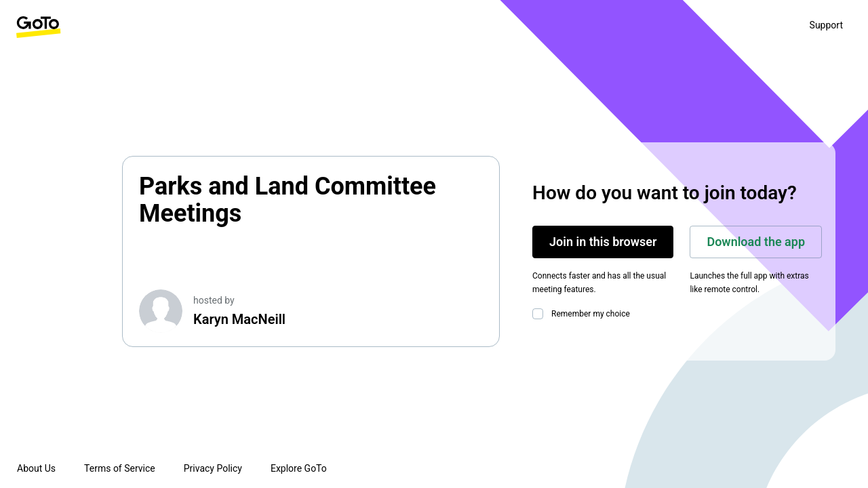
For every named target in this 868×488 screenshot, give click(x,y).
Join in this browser (603, 242)
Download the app (756, 242)
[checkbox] (540, 314)
